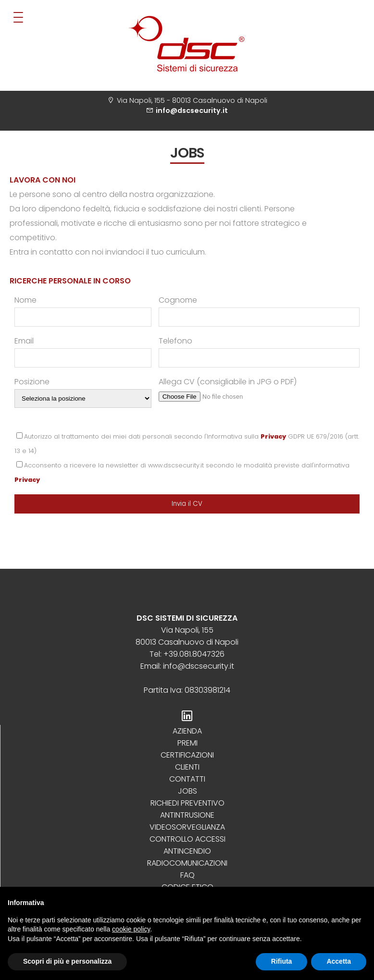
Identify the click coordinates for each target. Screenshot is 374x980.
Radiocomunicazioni (187, 863)
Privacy (273, 436)
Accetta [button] (339, 961)
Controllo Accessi (187, 839)
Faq (187, 875)
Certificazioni (187, 755)
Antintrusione (187, 815)
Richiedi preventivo (187, 803)
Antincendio (187, 851)
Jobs (187, 791)
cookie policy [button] (131, 929)
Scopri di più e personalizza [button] (67, 961)
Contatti (187, 779)
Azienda (187, 731)
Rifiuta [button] (282, 961)
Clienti (187, 767)
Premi (187, 743)
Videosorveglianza (187, 827)
